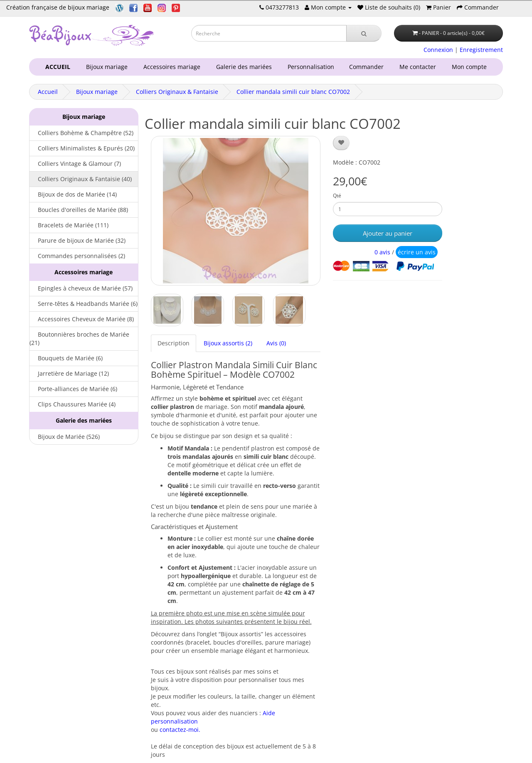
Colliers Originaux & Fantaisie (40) (81, 179)
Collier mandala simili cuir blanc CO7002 (293, 92)
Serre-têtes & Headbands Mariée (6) (84, 304)
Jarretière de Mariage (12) (69, 373)
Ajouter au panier (388, 233)
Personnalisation (309, 67)
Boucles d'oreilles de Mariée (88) (79, 210)
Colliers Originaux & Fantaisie (177, 92)
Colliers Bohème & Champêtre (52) (81, 133)
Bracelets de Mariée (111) (69, 225)
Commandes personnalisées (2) (77, 256)
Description (174, 343)
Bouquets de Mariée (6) (66, 358)
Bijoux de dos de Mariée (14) (73, 194)
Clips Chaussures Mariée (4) (73, 404)
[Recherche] (364, 33)
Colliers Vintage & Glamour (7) (75, 164)
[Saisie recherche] (269, 33)
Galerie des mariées (242, 67)
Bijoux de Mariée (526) (65, 437)
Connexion (438, 50)
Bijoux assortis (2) (228, 343)
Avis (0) (276, 343)
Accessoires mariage (170, 67)
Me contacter (419, 67)
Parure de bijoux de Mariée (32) (78, 240)
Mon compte (471, 67)
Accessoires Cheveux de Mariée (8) (82, 319)
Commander (368, 67)
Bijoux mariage (105, 67)
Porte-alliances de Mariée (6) (73, 389)
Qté (337, 196)
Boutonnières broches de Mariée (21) (79, 338)
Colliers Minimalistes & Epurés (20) (82, 148)
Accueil (48, 92)
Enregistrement (481, 50)
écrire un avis (417, 252)
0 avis (382, 252)
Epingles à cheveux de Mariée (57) (81, 288)
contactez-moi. (180, 730)
